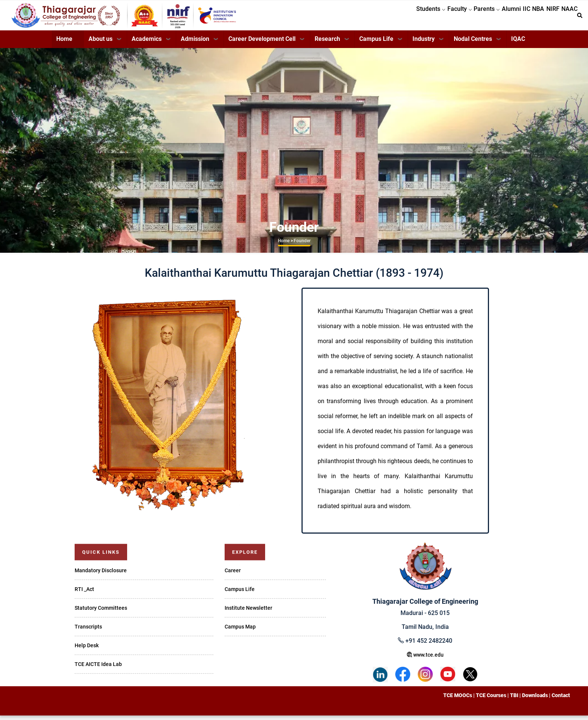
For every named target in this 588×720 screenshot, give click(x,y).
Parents (457, 17)
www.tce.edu (425, 659)
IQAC (518, 43)
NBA (525, 17)
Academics (147, 43)
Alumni (487, 17)
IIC (507, 17)
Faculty (424, 17)
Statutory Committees (101, 612)
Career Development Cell (262, 43)
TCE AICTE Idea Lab (98, 669)
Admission (195, 43)
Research (327, 43)
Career (233, 575)
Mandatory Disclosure (101, 575)
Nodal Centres (473, 43)
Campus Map (240, 631)
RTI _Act (84, 594)
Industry (424, 43)
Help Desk (87, 650)
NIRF (545, 17)
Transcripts (88, 631)
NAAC (567, 17)
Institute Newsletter (248, 612)
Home (64, 43)
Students (390, 17)
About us (100, 43)
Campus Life (376, 43)
